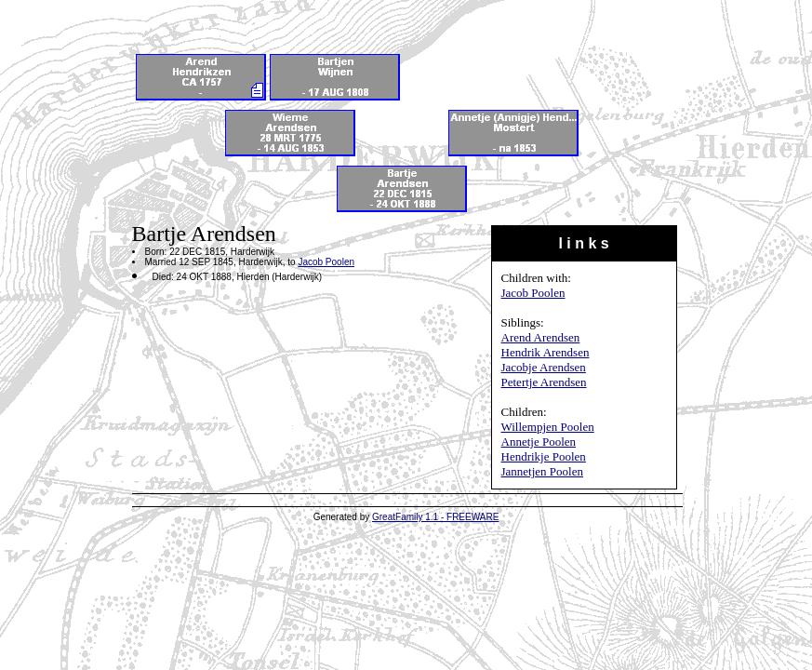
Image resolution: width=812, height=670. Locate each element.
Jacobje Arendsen (544, 367)
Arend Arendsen (541, 337)
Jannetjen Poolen (542, 471)
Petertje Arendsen (544, 382)
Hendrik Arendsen (546, 352)
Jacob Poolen (533, 293)
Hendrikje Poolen (544, 456)
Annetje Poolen (539, 442)
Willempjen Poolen (548, 427)
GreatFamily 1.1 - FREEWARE (435, 517)
